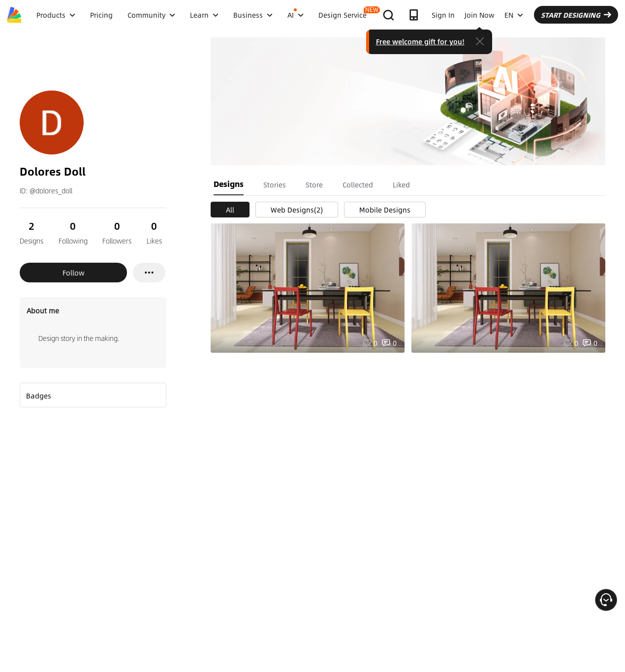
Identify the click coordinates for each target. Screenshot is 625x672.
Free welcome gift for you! (420, 41)
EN (514, 15)
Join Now (480, 15)
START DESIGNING (576, 15)
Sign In (443, 15)
